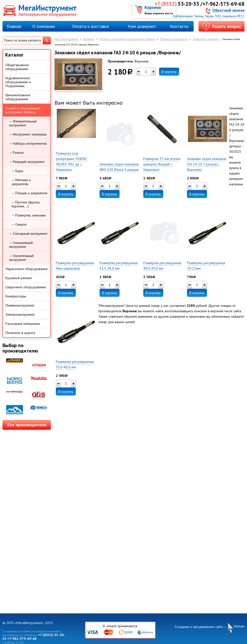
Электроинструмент (20, 314)
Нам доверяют (142, 26)
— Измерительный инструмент (23, 123)
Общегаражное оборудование (17, 67)
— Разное (16, 153)
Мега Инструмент (66, 39)
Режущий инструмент (174, 39)
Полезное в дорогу (20, 333)
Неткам (239, 626)
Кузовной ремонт (19, 278)
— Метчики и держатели (21, 182)
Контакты (179, 26)
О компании (44, 26)
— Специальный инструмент (21, 245)
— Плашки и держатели (30, 193)
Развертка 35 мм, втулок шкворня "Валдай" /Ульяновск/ (162, 164)
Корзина (153, 7)
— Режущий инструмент (27, 162)
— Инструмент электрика (28, 134)
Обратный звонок (228, 10)
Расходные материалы (23, 324)
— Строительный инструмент (21, 258)
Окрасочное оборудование (27, 269)
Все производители (27, 425)
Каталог (89, 39)
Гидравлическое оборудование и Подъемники (18, 82)
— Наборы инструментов (28, 143)
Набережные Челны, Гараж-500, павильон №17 (209, 16)
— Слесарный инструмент (28, 234)
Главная (14, 26)
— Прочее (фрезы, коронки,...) (26, 204)
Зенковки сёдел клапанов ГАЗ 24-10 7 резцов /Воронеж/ (206, 164)
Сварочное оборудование (26, 287)
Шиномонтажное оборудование (18, 97)
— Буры (17, 171)
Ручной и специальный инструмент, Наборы (127, 39)
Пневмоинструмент (20, 305)
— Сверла (19, 224)
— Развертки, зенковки (29, 215)
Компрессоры (16, 296)
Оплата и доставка (90, 26)
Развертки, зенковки (206, 39)
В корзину (169, 72)
